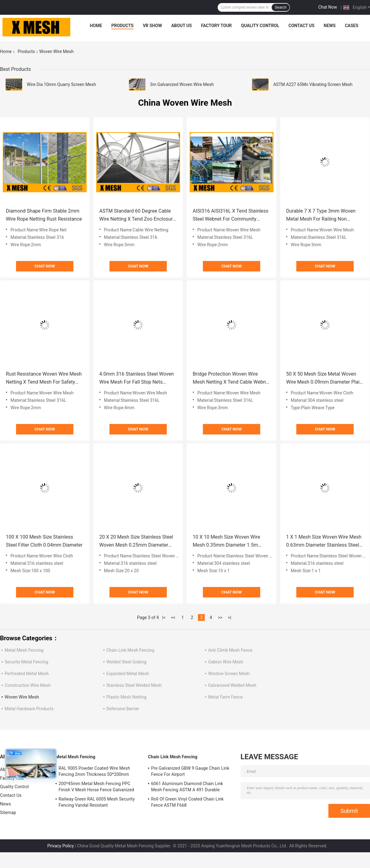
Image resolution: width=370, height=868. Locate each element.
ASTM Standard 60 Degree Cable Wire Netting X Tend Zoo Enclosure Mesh (137, 216)
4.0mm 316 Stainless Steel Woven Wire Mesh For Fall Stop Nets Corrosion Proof (137, 379)
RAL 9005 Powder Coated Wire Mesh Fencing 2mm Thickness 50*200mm (94, 771)
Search (281, 7)
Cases (351, 26)
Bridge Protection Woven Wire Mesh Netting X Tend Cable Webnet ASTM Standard (231, 379)
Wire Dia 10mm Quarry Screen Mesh (61, 84)
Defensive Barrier (123, 709)
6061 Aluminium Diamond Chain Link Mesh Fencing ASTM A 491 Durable (187, 787)
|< (164, 617)
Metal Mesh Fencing (24, 650)
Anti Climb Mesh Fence (230, 650)
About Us (181, 26)
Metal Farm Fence (225, 697)
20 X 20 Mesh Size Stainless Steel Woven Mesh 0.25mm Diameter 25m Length (136, 542)
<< (173, 617)
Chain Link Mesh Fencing (130, 650)
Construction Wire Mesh (28, 685)
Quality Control (260, 26)
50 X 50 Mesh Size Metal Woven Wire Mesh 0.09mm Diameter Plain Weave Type (324, 379)
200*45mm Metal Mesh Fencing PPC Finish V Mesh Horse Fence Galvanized (96, 787)
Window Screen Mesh (229, 674)
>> (220, 617)
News (330, 26)
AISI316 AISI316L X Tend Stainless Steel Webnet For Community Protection (231, 216)
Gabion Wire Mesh (226, 662)
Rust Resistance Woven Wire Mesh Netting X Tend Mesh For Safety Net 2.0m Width (44, 379)
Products (122, 26)
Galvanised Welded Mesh (232, 685)
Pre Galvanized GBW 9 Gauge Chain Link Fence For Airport (190, 771)
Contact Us (301, 26)
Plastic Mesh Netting (126, 697)
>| (230, 617)
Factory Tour (216, 26)
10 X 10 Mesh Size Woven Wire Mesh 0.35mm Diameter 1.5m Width (226, 542)
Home (96, 26)
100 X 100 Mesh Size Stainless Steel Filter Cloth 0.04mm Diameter (44, 541)
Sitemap (8, 813)
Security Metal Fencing (26, 662)
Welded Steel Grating (126, 662)
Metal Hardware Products (29, 709)
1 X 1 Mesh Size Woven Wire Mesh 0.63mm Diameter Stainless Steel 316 (324, 542)
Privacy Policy (61, 846)
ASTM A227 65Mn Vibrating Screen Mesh (313, 84)
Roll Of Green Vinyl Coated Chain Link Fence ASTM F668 (187, 802)
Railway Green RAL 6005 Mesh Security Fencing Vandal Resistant (97, 802)
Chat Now (328, 7)
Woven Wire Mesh (22, 697)
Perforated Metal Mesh (27, 674)
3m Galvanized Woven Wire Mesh (182, 84)
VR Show (152, 26)
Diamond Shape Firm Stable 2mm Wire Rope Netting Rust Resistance (44, 215)
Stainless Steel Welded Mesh (134, 685)
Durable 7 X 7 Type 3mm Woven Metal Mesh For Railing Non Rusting (321, 216)
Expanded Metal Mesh (128, 674)
